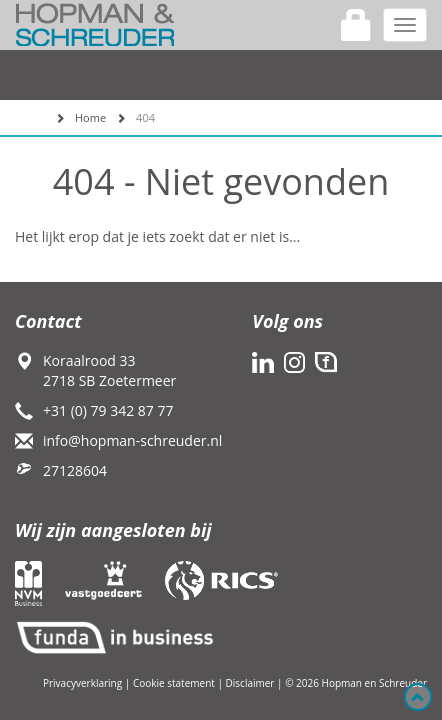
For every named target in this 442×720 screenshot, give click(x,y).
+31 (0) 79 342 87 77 (108, 410)
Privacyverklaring (82, 683)
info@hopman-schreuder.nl (132, 440)
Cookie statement (174, 683)
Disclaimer (250, 683)
